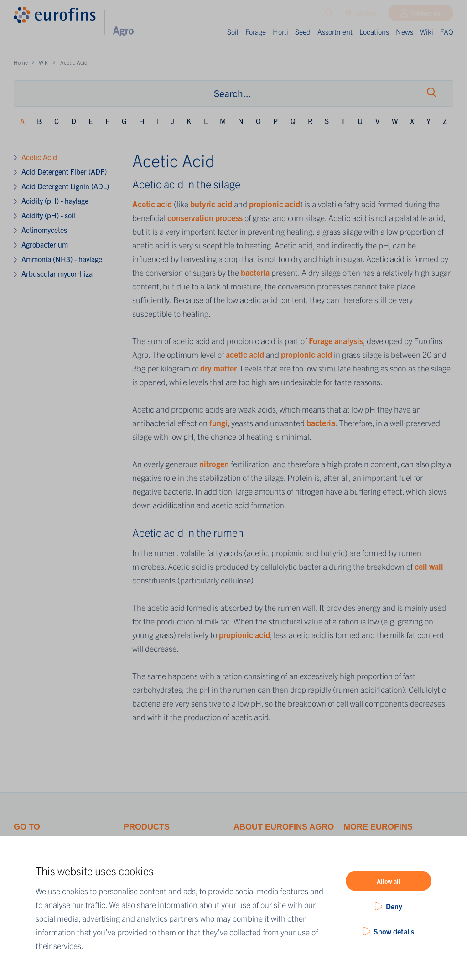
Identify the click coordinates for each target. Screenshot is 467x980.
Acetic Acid (39, 157)
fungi (218, 423)
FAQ (447, 31)
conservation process (205, 218)
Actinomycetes (44, 230)
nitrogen (215, 464)
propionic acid (275, 204)
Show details (394, 931)
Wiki (427, 31)
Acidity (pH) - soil (48, 215)
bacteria (256, 272)
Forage (256, 31)
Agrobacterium (45, 244)
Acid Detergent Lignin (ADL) (65, 186)
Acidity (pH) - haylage (55, 201)
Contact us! (426, 15)
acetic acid (245, 354)
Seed (303, 31)
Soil (233, 31)
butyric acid (211, 204)
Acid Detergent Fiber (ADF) (64, 171)
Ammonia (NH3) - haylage (62, 259)
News (405, 31)
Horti (280, 31)
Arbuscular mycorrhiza (57, 273)
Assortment (335, 31)
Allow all (389, 881)
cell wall (429, 566)
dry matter (218, 368)
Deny (394, 906)
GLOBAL (361, 15)
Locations (374, 31)
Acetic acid (152, 204)
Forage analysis (336, 341)
